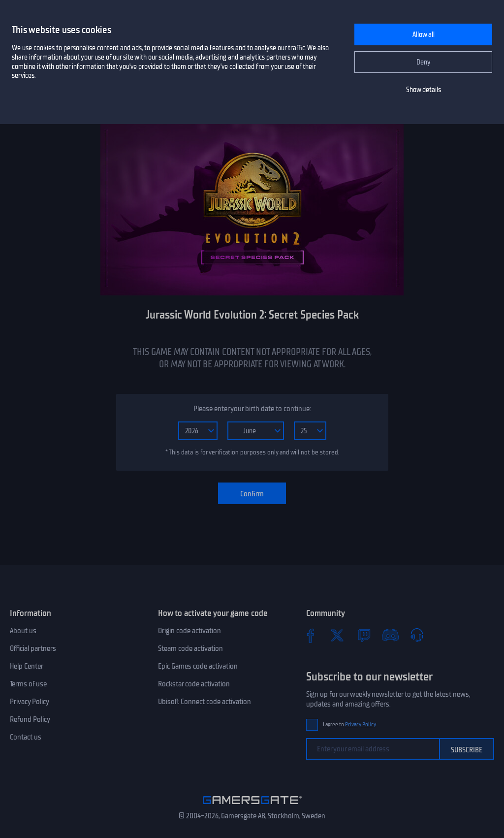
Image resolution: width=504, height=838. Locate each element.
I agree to (349, 725)
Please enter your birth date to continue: (252, 409)
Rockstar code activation (194, 684)
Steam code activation (190, 648)
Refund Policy (30, 719)
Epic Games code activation (198, 666)
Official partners (33, 648)
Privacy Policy (30, 702)
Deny (424, 62)
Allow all (424, 35)
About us (23, 631)
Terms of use (28, 684)
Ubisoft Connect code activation (205, 702)
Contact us (26, 737)
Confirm (252, 494)
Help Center (27, 666)
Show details (424, 90)
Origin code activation (189, 631)
